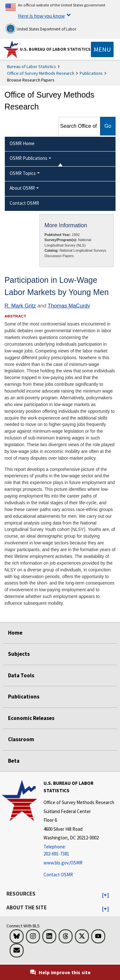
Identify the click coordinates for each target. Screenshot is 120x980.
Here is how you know (41, 16)
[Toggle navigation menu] (102, 49)
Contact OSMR (58, 875)
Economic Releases (31, 718)
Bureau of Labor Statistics (32, 66)
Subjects (19, 654)
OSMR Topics (23, 173)
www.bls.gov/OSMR (63, 863)
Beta (14, 761)
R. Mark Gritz (20, 306)
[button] (105, 895)
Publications (91, 73)
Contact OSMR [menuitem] (24, 203)
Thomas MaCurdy (69, 306)
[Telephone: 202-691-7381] (81, 850)
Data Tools (21, 675)
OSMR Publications (28, 158)
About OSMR (22, 188)
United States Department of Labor (41, 29)
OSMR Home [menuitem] (22, 143)
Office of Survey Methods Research (41, 73)
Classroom (21, 739)
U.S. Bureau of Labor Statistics (55, 49)
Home (15, 633)
